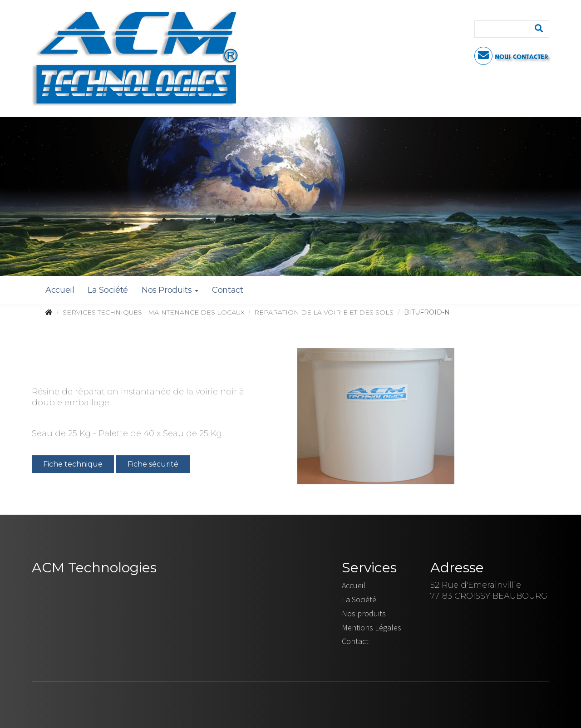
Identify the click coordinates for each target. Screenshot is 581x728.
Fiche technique (73, 465)
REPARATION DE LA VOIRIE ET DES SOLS (324, 312)
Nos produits (364, 613)
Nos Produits (170, 290)
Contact (227, 290)
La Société (108, 290)
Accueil (60, 290)
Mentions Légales (372, 627)
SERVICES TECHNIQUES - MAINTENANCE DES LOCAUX (154, 312)
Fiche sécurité (153, 465)
